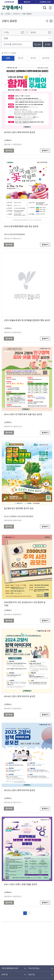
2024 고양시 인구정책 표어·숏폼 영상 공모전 (23, 414)
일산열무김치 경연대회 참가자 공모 (19, 508)
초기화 (48, 45)
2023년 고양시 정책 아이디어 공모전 (20, 790)
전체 (8, 58)
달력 (22, 32)
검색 (39, 45)
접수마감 (46, 58)
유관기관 (32, 975)
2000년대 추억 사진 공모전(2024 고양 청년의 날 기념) (25, 604)
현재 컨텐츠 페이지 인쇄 (51, 21)
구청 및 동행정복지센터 (10, 968)
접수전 (21, 58)
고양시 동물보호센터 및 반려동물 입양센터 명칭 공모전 (27, 320)
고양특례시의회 (45, 2)
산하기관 (5, 975)
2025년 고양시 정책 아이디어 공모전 (20, 132)
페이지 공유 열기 (47, 21)
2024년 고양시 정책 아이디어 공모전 (20, 696)
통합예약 (27, 2)
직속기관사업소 (34, 968)
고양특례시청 (9, 2)
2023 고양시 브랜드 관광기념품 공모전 (20, 884)
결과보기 (45, 151)
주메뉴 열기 (50, 8)
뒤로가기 (2, 14)
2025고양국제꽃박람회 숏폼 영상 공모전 (21, 226)
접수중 (33, 58)
